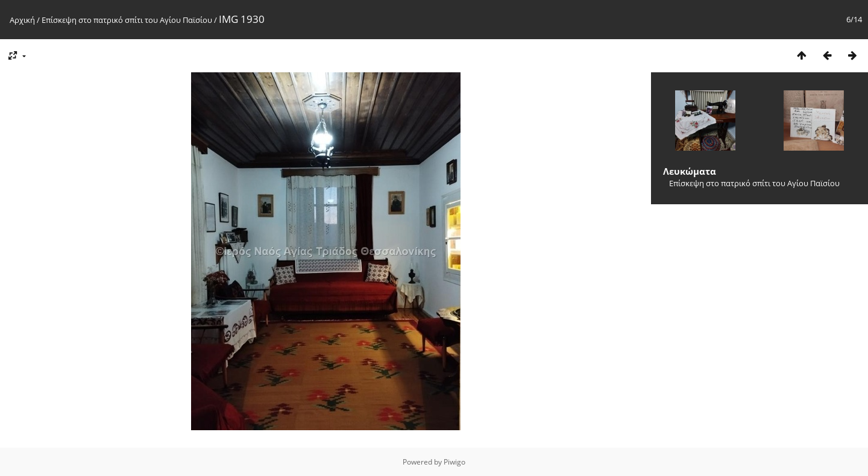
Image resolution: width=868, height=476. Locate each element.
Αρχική (22, 20)
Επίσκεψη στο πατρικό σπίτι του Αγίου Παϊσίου (127, 20)
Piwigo (454, 462)
